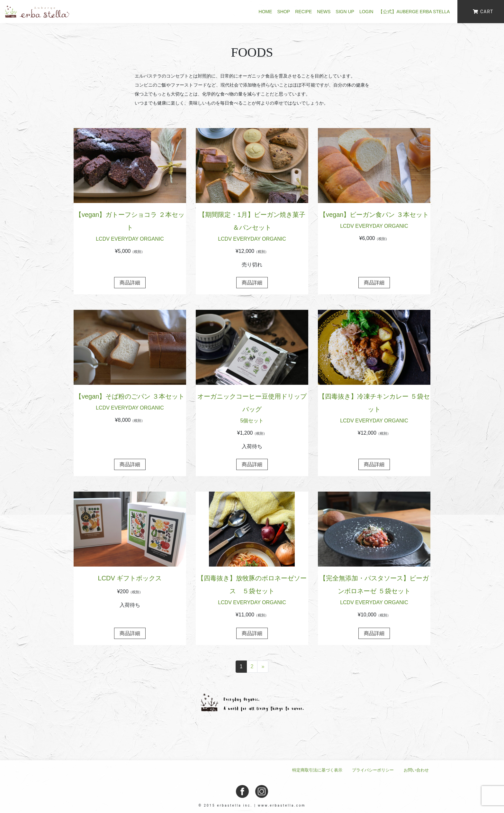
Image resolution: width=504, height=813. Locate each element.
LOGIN (366, 12)
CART (483, 12)
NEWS (324, 12)
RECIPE (303, 12)
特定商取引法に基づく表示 (317, 770)
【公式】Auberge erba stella (414, 12)
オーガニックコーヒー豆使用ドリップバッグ (252, 409)
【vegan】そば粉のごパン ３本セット (130, 403)
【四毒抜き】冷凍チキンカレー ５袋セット (374, 409)
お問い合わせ (416, 770)
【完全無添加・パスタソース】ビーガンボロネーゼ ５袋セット (374, 591)
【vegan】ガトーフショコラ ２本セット (130, 228)
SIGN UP (345, 12)
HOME (265, 12)
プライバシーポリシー (373, 770)
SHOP (284, 12)
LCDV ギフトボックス (130, 578)
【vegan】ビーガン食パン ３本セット (374, 221)
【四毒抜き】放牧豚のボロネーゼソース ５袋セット (252, 591)
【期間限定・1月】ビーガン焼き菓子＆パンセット (252, 228)
